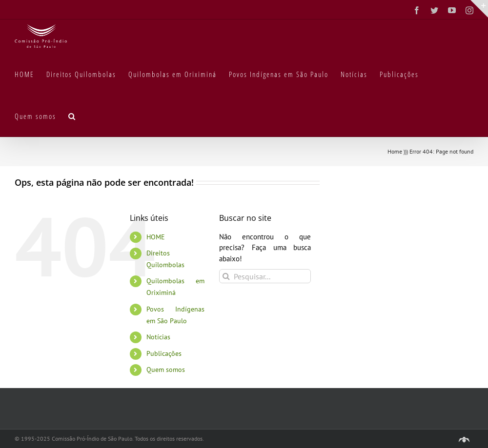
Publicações (164, 353)
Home (395, 151)
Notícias (158, 337)
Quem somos (166, 370)
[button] (72, 116)
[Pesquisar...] (265, 276)
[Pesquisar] (226, 276)
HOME (156, 237)
